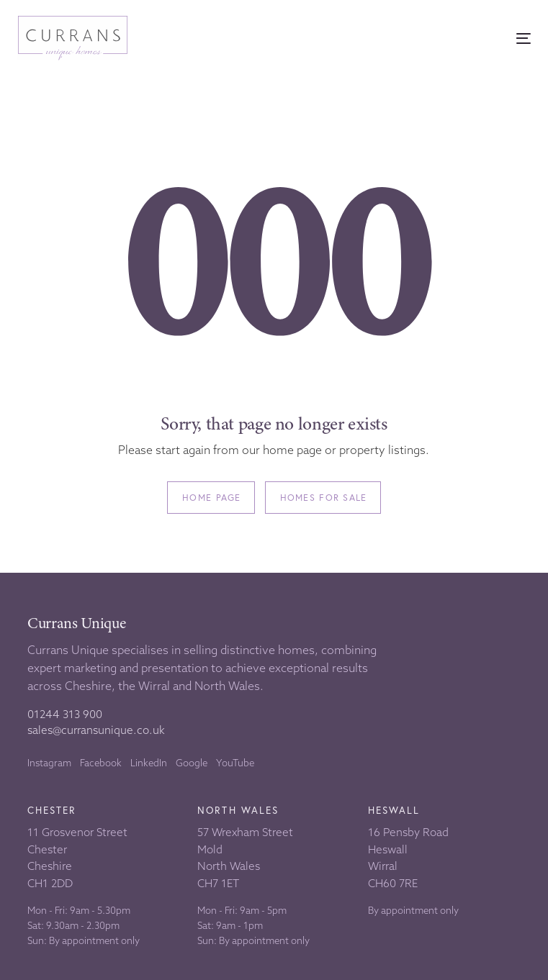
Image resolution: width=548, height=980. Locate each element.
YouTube (235, 763)
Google (192, 763)
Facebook (101, 763)
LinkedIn (149, 763)
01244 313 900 (65, 714)
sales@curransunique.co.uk (96, 730)
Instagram (49, 763)
